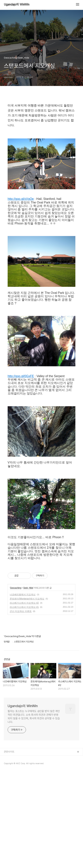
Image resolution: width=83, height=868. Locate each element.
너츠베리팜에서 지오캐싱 (23, 691)
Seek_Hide (28, 684)
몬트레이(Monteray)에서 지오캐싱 (27, 695)
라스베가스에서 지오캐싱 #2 (24, 699)
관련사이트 (9, 848)
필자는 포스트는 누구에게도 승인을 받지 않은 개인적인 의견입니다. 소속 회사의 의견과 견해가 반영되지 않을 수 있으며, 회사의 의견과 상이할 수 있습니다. (34, 813)
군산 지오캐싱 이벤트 (21, 707)
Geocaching (16, 684)
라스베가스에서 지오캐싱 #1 (24, 703)
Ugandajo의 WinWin (17, 5)
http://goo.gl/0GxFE (21, 472)
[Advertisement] (41, 148)
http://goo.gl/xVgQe (21, 295)
